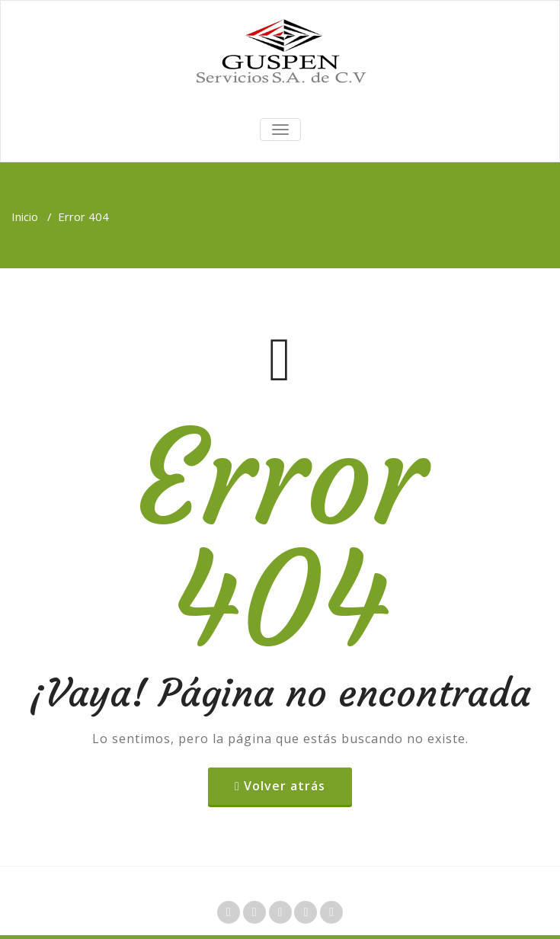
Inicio (25, 216)
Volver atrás (285, 786)
